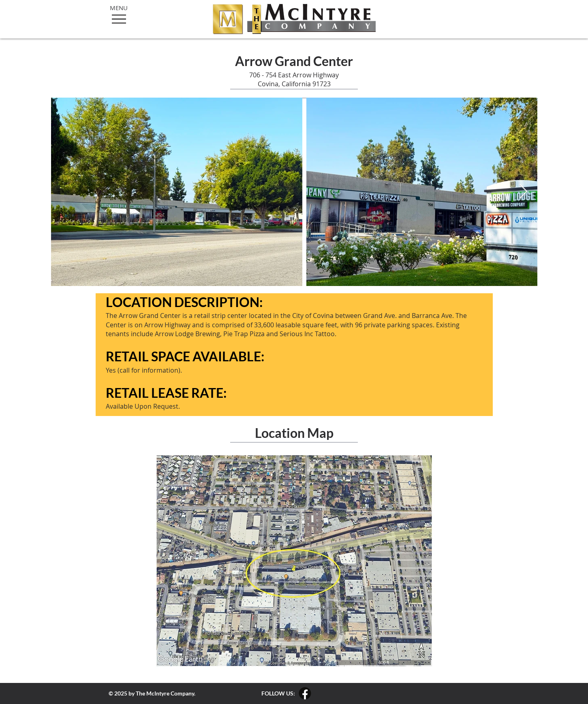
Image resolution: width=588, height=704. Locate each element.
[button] (119, 19)
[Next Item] (523, 192)
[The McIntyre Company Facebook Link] (305, 693)
